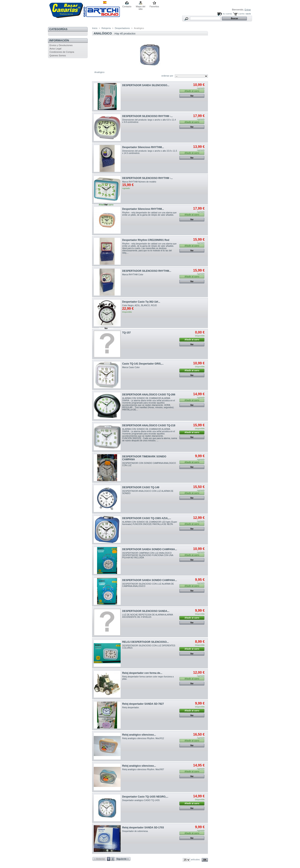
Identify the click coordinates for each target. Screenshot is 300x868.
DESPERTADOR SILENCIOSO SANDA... (146, 611)
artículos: (196, 859)
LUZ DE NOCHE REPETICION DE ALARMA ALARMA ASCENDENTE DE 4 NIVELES (148, 616)
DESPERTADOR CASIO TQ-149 (141, 487)
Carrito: (242, 14)
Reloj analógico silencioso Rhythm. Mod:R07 (143, 769)
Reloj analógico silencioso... (139, 735)
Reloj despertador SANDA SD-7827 (143, 704)
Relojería (106, 28)
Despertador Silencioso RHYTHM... (143, 147)
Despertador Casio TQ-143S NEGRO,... (145, 797)
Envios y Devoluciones (61, 45)
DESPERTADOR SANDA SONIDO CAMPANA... (150, 549)
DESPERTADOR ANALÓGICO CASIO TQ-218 (149, 425)
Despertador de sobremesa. (135, 831)
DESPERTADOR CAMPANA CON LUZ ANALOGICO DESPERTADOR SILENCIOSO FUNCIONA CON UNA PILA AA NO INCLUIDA (148, 555)
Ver (192, 96)
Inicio (95, 28)
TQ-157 (127, 333)
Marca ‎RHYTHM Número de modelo (139, 182)
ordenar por (167, 76)
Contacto (127, 6)
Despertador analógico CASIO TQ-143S (141, 800)
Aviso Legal (56, 49)
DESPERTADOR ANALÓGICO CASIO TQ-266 (149, 395)
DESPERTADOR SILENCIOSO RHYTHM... (147, 271)
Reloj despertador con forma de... (142, 673)
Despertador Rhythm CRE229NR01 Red (146, 240)
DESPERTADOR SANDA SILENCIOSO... (146, 85)
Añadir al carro (192, 340)
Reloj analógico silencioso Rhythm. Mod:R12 (143, 738)
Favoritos (154, 6)
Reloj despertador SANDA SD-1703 (143, 828)
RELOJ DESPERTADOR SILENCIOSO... (146, 642)
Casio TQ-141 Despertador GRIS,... (143, 364)
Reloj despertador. (131, 708)
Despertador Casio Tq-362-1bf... (141, 302)
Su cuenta (227, 14)
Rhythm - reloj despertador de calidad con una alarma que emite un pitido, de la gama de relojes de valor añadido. (149, 214)
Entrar (248, 10)
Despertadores (122, 28)
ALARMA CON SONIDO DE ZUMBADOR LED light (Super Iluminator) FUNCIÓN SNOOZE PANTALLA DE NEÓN (150, 523)
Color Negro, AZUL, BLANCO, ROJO (140, 305)
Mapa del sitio (141, 7)
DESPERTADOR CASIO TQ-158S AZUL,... (147, 518)
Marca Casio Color (131, 367)
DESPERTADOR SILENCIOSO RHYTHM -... (147, 116)
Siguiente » (122, 859)
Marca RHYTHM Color (133, 275)
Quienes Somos (58, 55)
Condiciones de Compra (62, 52)
